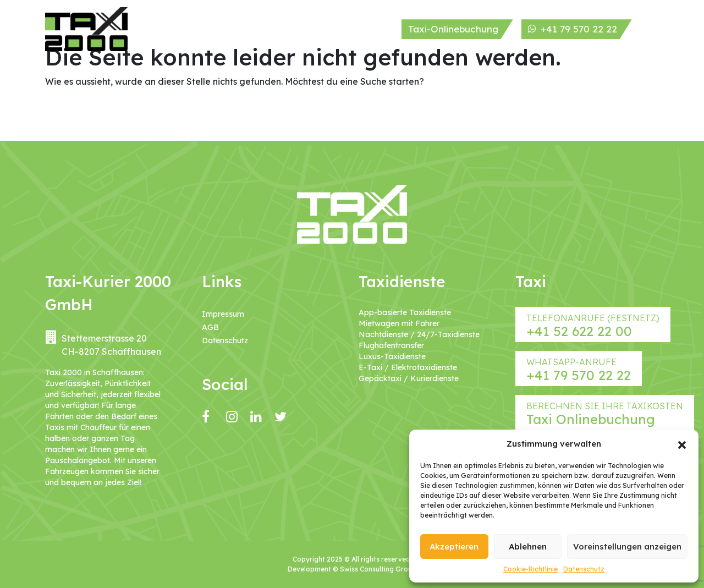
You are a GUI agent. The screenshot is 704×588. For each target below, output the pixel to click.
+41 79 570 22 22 (573, 29)
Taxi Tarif (329, 29)
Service (286, 29)
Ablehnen (528, 546)
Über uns (198, 29)
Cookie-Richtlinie (530, 569)
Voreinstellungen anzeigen (627, 546)
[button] (682, 444)
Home (158, 29)
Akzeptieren (454, 546)
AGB (210, 327)
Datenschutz (584, 569)
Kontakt (374, 29)
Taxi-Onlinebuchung (453, 29)
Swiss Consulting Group (378, 569)
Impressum (223, 314)
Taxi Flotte (239, 29)
